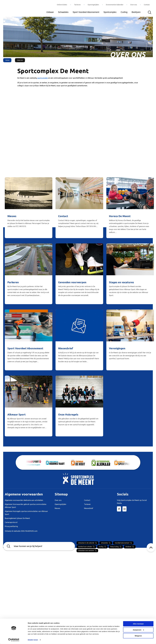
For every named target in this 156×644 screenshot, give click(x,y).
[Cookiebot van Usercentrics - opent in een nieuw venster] (14, 640)
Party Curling (114, 547)
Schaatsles (63, 12)
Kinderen (128, 547)
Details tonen (33, 640)
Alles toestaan (138, 624)
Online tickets (62, 5)
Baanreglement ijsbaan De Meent (17, 518)
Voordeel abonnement (122, 543)
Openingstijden (93, 5)
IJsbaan (50, 12)
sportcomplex (43, 78)
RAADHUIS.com (31, 531)
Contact (147, 5)
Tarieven (77, 5)
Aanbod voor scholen (85, 547)
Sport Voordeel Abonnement (86, 12)
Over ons (134, 5)
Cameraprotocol (11, 522)
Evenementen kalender (115, 5)
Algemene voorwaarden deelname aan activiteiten (24, 500)
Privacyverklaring (11, 526)
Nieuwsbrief (89, 508)
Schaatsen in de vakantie (86, 543)
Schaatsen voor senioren (86, 551)
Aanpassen (138, 630)
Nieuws (57, 508)
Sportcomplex (110, 12)
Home (7, 60)
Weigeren (138, 636)
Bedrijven (136, 12)
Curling (124, 12)
